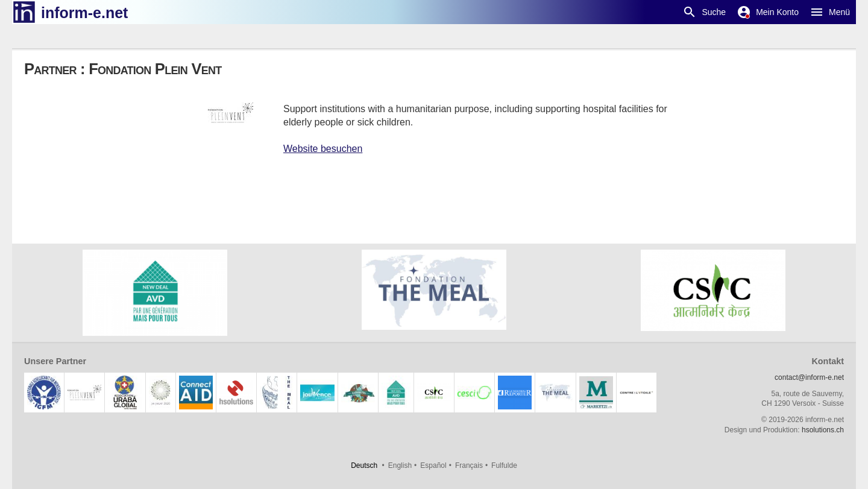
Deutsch (364, 465)
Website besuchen (323, 149)
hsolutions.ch (823, 430)
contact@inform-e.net (809, 377)
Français (469, 465)
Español (433, 465)
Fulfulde (504, 465)
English (400, 465)
